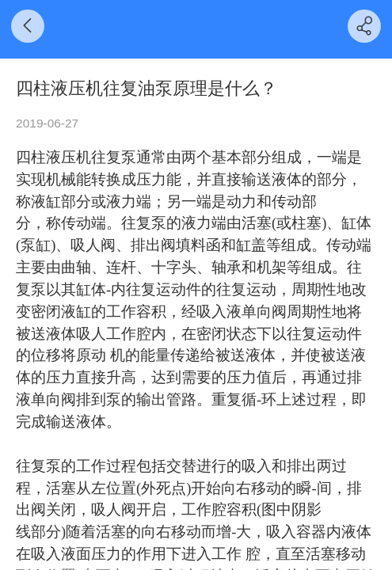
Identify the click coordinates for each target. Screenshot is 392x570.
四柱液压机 (53, 157)
